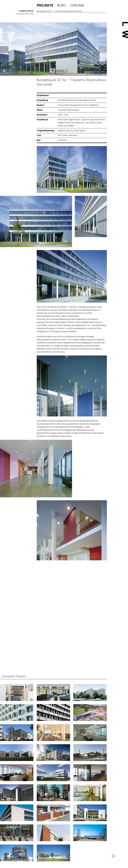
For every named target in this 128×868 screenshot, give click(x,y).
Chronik (77, 5)
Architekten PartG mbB (25, 14)
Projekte (45, 5)
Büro (62, 5)
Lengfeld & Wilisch (26, 11)
